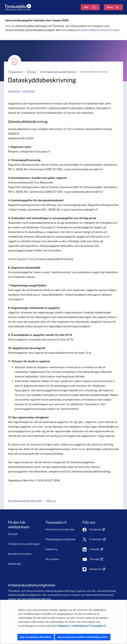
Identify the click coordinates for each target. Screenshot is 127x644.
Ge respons (52, 559)
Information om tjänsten (60, 529)
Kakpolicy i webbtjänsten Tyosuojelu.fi (82, 626)
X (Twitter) (97, 539)
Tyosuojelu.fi (16, 72)
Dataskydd (14, 564)
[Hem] (18, 7)
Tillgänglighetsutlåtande (60, 539)
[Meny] (113, 7)
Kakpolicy (51, 549)
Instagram (97, 569)
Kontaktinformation (20, 554)
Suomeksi (14, 91)
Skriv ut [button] (51, 501)
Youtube (96, 559)
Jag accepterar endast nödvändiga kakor (83, 637)
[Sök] (90, 7)
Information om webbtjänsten (58, 72)
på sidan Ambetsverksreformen (98, 30)
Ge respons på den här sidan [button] (25, 501)
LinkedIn (96, 549)
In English (29, 91)
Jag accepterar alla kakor (36, 637)
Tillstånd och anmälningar (24, 544)
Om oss (32, 72)
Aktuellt (13, 534)
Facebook (97, 529)
